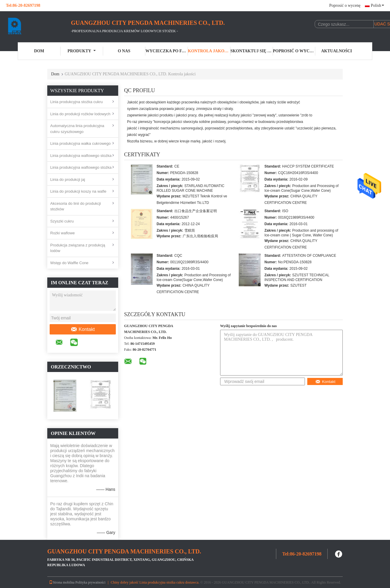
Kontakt (83, 329)
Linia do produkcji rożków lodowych (80, 114)
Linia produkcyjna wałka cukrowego (81, 143)
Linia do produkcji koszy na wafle (78, 191)
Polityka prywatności (90, 582)
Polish (377, 5)
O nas (124, 51)
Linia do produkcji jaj (68, 180)
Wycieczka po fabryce (167, 51)
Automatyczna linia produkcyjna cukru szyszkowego (77, 129)
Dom (39, 51)
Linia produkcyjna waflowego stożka (81, 156)
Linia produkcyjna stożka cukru (77, 102)
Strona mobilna (62, 582)
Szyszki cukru (62, 221)
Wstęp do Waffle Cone (69, 263)
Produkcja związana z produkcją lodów (78, 248)
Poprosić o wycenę (345, 5)
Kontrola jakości (209, 51)
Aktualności (337, 51)
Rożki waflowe (62, 233)
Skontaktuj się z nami (252, 51)
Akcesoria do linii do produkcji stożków (75, 206)
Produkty (82, 51)
